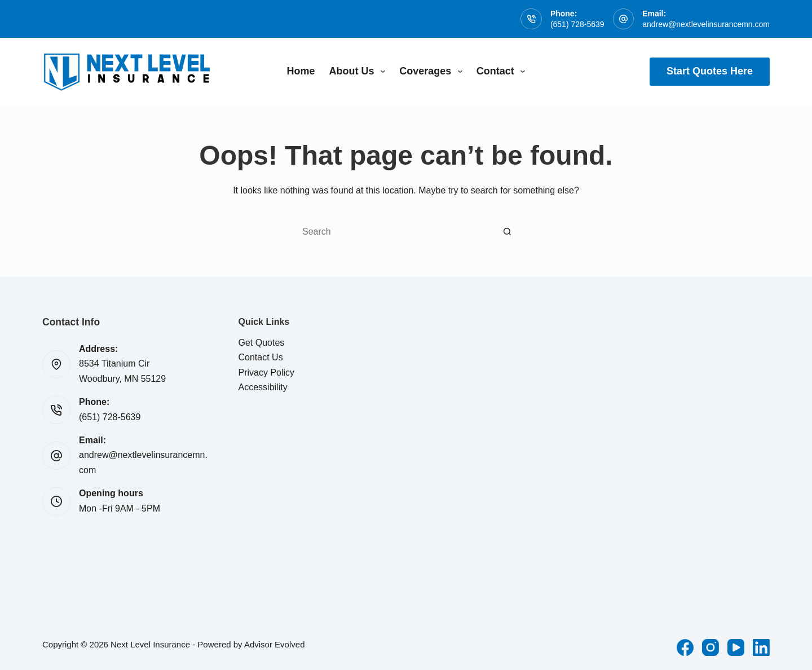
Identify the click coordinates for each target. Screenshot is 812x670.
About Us (360, 72)
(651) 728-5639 (577, 24)
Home (301, 71)
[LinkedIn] (761, 647)
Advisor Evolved (275, 644)
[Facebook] (685, 647)
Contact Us (261, 357)
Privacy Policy (267, 373)
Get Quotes (262, 343)
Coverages (433, 72)
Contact (503, 72)
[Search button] (507, 232)
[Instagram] (710, 647)
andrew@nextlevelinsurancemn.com (706, 24)
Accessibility (263, 387)
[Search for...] (395, 232)
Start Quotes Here (710, 71)
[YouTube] (736, 647)
